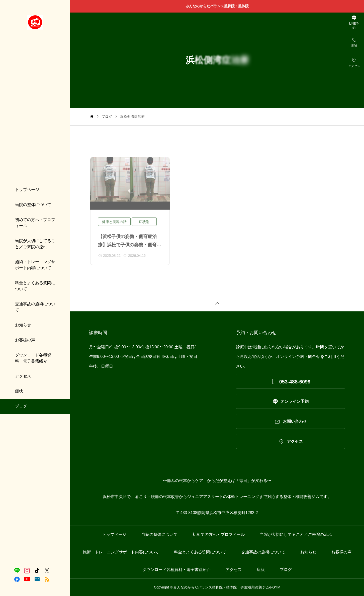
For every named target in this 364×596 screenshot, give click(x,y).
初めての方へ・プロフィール (35, 223)
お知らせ (23, 325)
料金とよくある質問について (35, 286)
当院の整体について (33, 205)
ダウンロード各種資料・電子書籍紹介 (33, 358)
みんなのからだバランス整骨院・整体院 (219, 6)
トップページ (27, 190)
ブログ (21, 406)
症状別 (144, 225)
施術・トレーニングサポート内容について (35, 265)
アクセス (23, 376)
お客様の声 (25, 340)
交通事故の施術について (35, 307)
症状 (19, 391)
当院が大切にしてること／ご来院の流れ (35, 244)
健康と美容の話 (114, 225)
